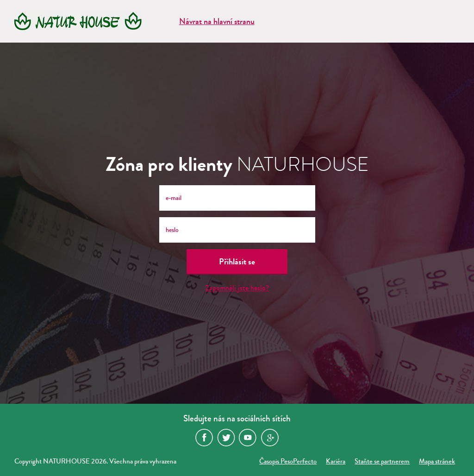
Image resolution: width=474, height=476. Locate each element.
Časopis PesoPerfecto (288, 461)
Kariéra (336, 461)
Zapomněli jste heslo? (237, 288)
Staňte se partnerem (382, 461)
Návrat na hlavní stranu (217, 21)
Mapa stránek (437, 461)
